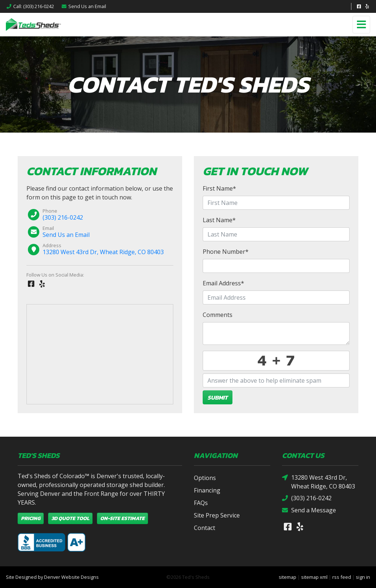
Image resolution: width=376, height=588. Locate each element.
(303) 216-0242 (63, 217)
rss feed (342, 577)
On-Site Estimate (122, 518)
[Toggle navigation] (361, 25)
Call (30, 6)
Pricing (31, 518)
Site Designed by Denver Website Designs (52, 577)
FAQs (201, 503)
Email (84, 6)
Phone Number (226, 252)
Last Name (219, 220)
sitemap (288, 577)
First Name (219, 188)
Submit (218, 397)
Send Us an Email (66, 235)
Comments (218, 315)
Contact (205, 528)
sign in (363, 577)
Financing (207, 490)
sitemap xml (314, 577)
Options (205, 478)
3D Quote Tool (70, 518)
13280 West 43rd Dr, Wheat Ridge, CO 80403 (103, 252)
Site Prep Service (217, 515)
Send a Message (309, 510)
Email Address (223, 283)
